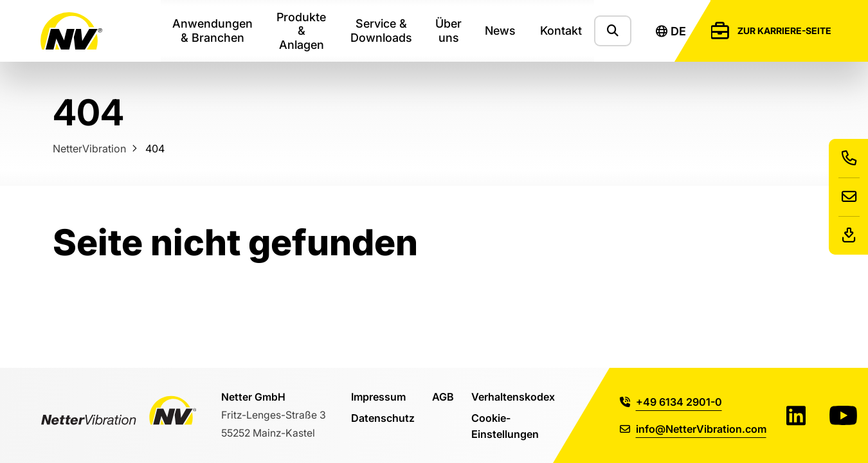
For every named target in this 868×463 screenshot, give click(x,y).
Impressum (378, 396)
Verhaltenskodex (513, 396)
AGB (443, 396)
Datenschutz (383, 418)
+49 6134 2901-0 (671, 402)
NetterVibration (89, 148)
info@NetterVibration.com (693, 429)
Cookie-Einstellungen (505, 425)
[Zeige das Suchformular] (613, 31)
